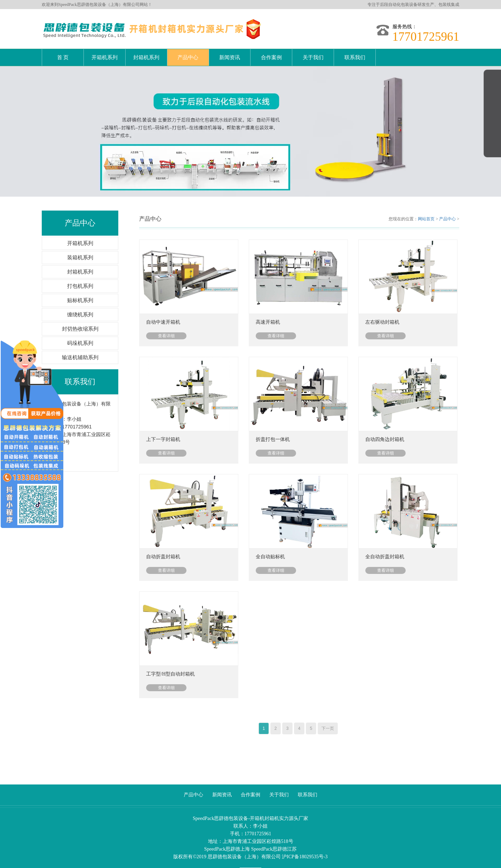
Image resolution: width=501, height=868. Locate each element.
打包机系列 (80, 281)
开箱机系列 (105, 57)
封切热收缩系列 (80, 324)
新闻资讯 (230, 57)
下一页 (328, 723)
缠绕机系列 (80, 309)
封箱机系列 (146, 57)
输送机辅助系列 (80, 352)
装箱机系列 (80, 252)
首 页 (63, 57)
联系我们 (355, 57)
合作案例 (271, 57)
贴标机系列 (80, 295)
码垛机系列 (80, 338)
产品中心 (188, 57)
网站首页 (426, 214)
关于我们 (313, 57)
